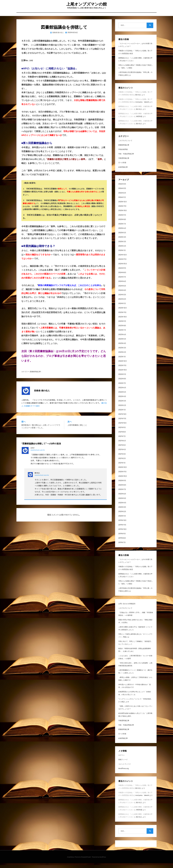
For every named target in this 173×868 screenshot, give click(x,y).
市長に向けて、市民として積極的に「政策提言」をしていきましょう (135, 648)
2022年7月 (122, 388)
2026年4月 (122, 189)
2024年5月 (122, 291)
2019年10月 (122, 534)
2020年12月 (123, 472)
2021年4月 (122, 454)
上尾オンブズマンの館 (87, 6)
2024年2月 (122, 304)
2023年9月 (122, 326)
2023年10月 (123, 322)
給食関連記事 (123, 172)
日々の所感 (122, 167)
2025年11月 (122, 211)
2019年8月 (122, 543)
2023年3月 (122, 352)
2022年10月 (123, 375)
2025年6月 (122, 233)
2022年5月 (122, 397)
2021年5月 (122, 450)
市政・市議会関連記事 (126, 159)
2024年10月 (123, 268)
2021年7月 (122, 441)
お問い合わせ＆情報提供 (127, 608)
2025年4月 (122, 242)
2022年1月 (122, 415)
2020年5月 (122, 503)
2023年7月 (122, 335)
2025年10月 (123, 215)
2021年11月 (122, 423)
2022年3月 (122, 406)
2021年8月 (122, 437)
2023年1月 (122, 361)
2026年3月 (122, 193)
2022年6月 (122, 392)
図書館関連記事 (35, 364)
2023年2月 (122, 357)
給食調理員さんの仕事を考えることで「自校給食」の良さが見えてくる (135, 698)
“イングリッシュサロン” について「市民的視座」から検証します (135, 705)
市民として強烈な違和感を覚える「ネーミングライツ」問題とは (135, 640)
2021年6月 (122, 445)
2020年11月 (122, 477)
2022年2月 (122, 410)
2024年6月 (122, 286)
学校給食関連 (123, 154)
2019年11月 (122, 530)
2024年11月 (122, 264)
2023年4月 (122, 348)
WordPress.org (124, 773)
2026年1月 (122, 202)
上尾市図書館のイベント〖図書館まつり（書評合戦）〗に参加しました (135, 676)
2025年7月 (122, 229)
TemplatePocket (86, 862)
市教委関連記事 (124, 163)
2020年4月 (122, 507)
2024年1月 (122, 308)
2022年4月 (122, 401)
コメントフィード (125, 769)
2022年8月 (122, 384)
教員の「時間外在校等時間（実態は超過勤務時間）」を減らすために (135, 655)
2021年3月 (122, 459)
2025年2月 (122, 251)
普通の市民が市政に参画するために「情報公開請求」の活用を (135, 626)
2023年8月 (122, 330)
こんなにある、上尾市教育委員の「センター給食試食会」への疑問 (135, 662)
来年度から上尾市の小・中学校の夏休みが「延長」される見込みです (135, 691)
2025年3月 (122, 246)
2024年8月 (122, 277)
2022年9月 (122, 379)
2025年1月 (122, 255)
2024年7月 (122, 282)
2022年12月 (123, 366)
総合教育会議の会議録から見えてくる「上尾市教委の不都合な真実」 (135, 720)
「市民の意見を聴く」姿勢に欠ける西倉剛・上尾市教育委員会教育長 (135, 669)
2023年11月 (122, 317)
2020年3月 (122, 512)
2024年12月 (123, 260)
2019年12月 (122, 525)
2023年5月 (122, 344)
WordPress (103, 862)
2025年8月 (122, 224)
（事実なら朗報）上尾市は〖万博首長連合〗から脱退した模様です (135, 684)
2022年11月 (122, 370)
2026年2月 (122, 198)
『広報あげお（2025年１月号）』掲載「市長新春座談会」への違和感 (136, 619)
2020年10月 (123, 481)
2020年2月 (122, 516)
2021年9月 (122, 432)
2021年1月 (122, 468)
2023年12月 (123, 313)
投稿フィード (123, 764)
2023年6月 (122, 339)
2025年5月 (122, 237)
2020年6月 (122, 499)
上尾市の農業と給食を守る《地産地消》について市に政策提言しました (135, 633)
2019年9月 (122, 538)
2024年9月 (122, 273)
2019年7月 (122, 547)
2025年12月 (123, 206)
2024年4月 (122, 295)
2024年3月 (122, 299)
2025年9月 (122, 220)
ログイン (121, 760)
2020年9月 (122, 485)
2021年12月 (122, 419)
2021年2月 (122, 463)
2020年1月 (122, 521)
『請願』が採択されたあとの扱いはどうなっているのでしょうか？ (135, 712)
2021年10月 (122, 428)
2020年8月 (122, 490)
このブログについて (125, 145)
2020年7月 (122, 494)
